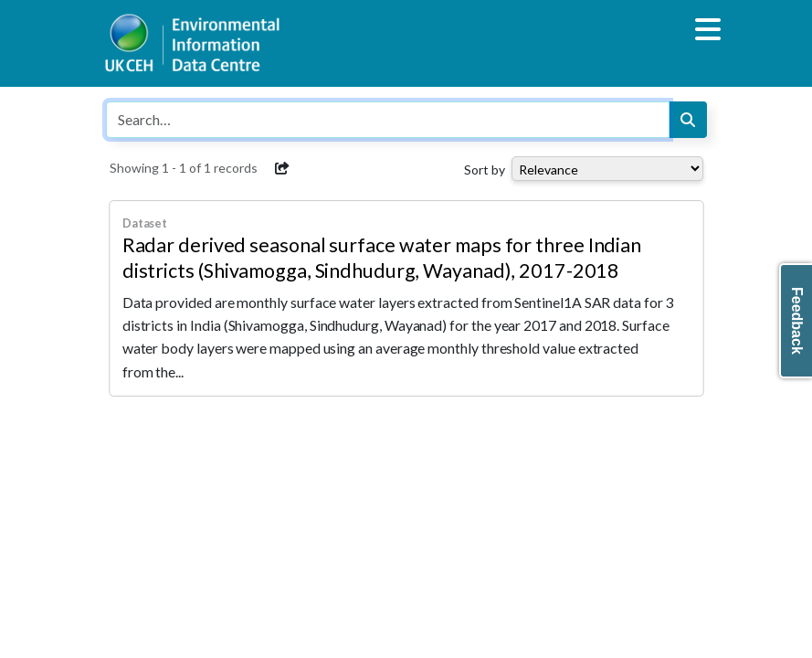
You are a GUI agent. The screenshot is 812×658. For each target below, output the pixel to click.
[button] (283, 168)
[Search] (688, 120)
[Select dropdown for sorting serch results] (607, 169)
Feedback (797, 321)
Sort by (485, 170)
